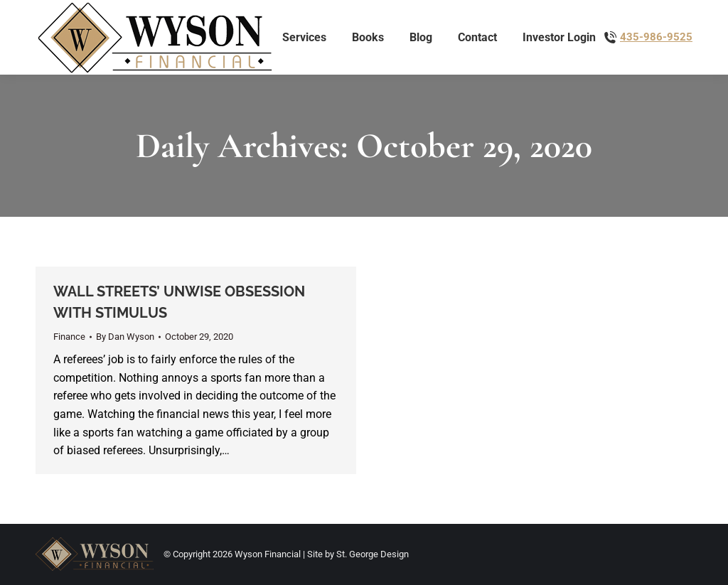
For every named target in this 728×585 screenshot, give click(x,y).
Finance (69, 337)
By (125, 337)
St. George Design (373, 554)
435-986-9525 (656, 37)
